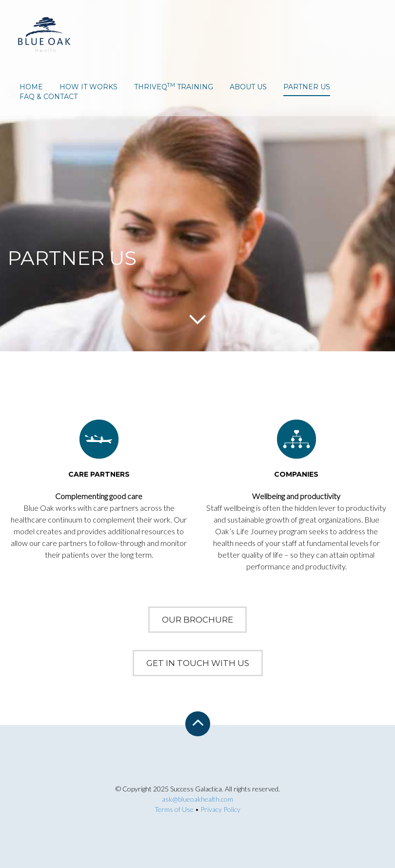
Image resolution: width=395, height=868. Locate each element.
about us (248, 87)
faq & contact (49, 97)
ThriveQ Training (174, 87)
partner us (307, 87)
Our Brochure (197, 620)
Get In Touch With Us (198, 663)
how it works (89, 87)
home (31, 87)
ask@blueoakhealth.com (197, 799)
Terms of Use (174, 809)
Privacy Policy (220, 809)
